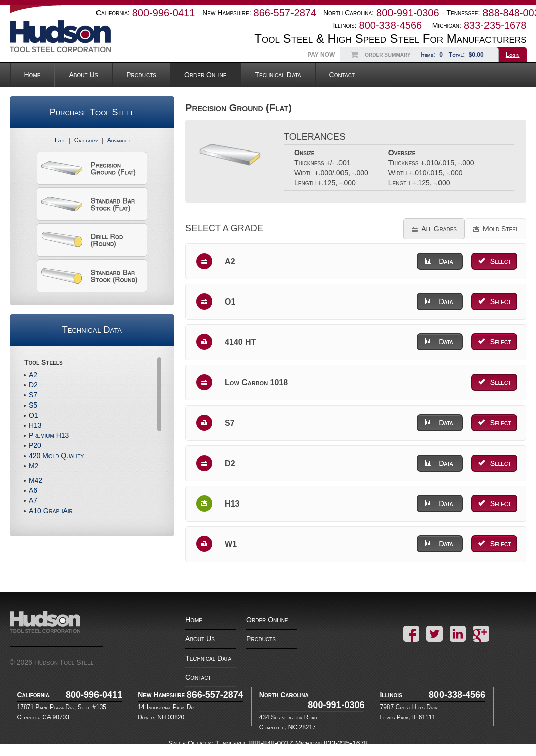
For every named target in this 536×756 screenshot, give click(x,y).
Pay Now (321, 55)
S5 (33, 405)
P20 (35, 445)
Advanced (119, 140)
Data (446, 261)
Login (513, 55)
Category (86, 140)
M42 (36, 480)
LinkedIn (458, 634)
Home (33, 75)
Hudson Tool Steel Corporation (56, 628)
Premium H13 (49, 435)
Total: (467, 55)
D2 (33, 385)
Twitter (434, 634)
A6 (33, 490)
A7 (33, 500)
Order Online (205, 75)
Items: (432, 55)
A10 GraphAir (51, 511)
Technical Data (278, 75)
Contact (342, 75)
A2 (33, 375)
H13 (35, 425)
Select (501, 261)
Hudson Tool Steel (70, 36)
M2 (34, 466)
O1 (34, 415)
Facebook (411, 634)
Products (141, 75)
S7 (33, 395)
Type (59, 140)
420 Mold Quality (56, 456)
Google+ (481, 634)
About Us (83, 75)
